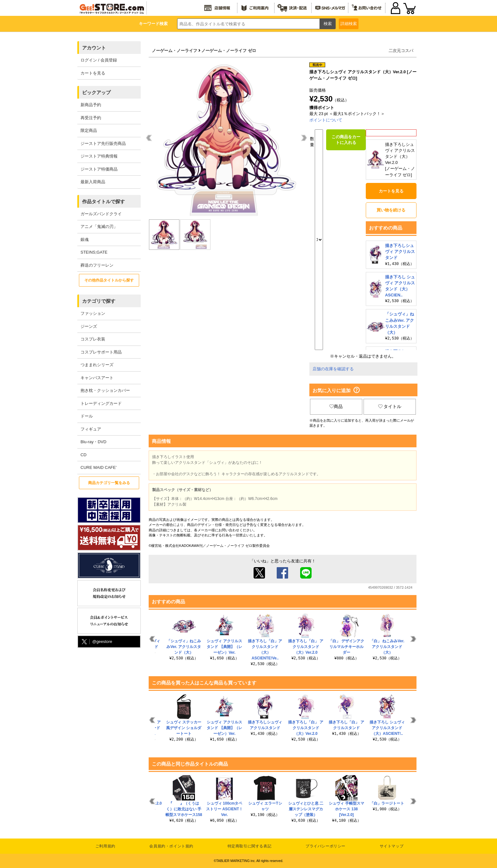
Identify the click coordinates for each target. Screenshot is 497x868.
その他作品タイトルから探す (109, 280)
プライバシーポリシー (326, 846)
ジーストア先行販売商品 (103, 143)
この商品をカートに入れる (346, 140)
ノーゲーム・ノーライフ (174, 51)
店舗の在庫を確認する (333, 369)
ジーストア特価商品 (99, 169)
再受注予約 (91, 118)
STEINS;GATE (94, 252)
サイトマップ (392, 846)
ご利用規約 (105, 846)
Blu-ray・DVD (94, 442)
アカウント (94, 48)
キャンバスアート (97, 378)
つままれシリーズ (97, 365)
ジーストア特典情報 (99, 156)
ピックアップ (96, 92)
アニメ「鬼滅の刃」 (99, 227)
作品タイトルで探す (103, 201)
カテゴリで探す (99, 301)
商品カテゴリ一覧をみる (109, 483)
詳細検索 (349, 24)
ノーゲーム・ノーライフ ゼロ (229, 51)
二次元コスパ (401, 51)
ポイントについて (326, 120)
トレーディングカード (101, 403)
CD (84, 455)
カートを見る (93, 73)
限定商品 (89, 130)
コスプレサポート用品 (101, 352)
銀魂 (85, 240)
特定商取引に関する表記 (250, 846)
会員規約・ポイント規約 (171, 846)
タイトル (390, 406)
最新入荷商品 (93, 182)
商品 (336, 406)
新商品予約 (91, 105)
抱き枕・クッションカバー (105, 390)
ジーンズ (89, 326)
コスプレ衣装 (93, 339)
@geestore (96, 642)
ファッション (93, 313)
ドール (87, 416)
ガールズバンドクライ (101, 214)
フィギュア (91, 429)
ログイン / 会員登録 (99, 60)
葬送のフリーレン (97, 265)
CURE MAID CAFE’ (99, 467)
